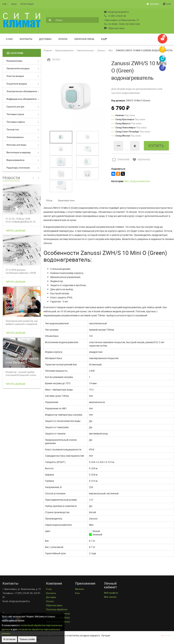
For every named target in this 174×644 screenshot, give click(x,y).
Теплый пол (13, 129)
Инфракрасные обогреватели (22, 99)
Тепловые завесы (16, 122)
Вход (14, 4)
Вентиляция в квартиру (19, 152)
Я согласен (9, 639)
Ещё (104, 39)
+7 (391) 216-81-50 (115, 16)
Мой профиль (111, 593)
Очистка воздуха (15, 76)
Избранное (141, 160)
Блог (167, 4)
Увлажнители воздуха (18, 68)
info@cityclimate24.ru (116, 12)
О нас (9, 39)
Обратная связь (114, 28)
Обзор (49, 200)
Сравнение (120, 160)
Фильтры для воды (16, 145)
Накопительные (85, 50)
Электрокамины (15, 137)
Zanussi (101, 50)
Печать (53, 60)
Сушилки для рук (15, 107)
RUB (4, 4)
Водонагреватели (15, 160)
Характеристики (66, 200)
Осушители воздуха (17, 84)
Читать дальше (16, 231)
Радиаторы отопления (18, 168)
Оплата (63, 39)
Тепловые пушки (15, 114)
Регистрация (27, 4)
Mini (111, 50)
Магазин (153, 4)
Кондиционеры (14, 61)
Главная (48, 50)
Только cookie (27, 639)
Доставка (45, 39)
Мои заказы (110, 597)
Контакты (26, 39)
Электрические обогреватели (22, 91)
